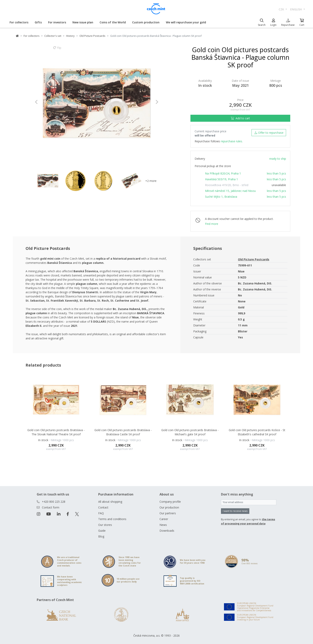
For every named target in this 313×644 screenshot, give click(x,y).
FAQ (101, 513)
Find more (212, 224)
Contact (103, 507)
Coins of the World (113, 22)
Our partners (168, 513)
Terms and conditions (112, 519)
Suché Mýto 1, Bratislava (221, 197)
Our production (169, 507)
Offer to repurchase (269, 133)
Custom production (146, 22)
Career (164, 519)
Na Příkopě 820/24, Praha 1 (223, 173)
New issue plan (83, 22)
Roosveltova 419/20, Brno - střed (227, 185)
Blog (101, 536)
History (70, 36)
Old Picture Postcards (92, 36)
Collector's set (53, 36)
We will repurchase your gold (186, 22)
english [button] (296, 9)
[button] (44, 102)
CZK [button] (282, 9)
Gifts (38, 22)
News (163, 525)
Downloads (167, 531)
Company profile (170, 502)
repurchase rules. (232, 141)
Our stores (105, 525)
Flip (57, 50)
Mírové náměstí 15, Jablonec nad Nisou (230, 191)
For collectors (19, 22)
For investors (57, 22)
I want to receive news (235, 511)
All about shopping (110, 502)
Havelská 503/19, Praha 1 (221, 179)
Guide (102, 531)
